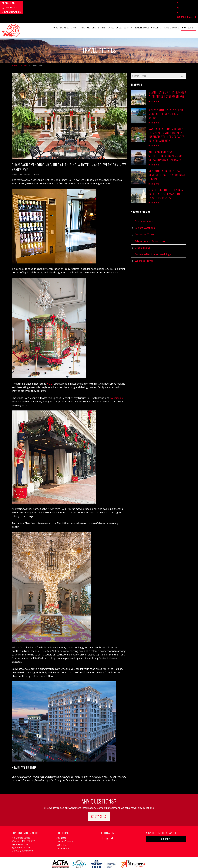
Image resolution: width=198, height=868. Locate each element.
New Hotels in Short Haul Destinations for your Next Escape (167, 161)
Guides (119, 14)
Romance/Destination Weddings (153, 241)
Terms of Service (65, 828)
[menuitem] (55, 14)
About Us (61, 824)
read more (154, 88)
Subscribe (166, 825)
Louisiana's (116, 384)
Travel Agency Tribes (116, 862)
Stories (111, 14)
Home (55, 14)
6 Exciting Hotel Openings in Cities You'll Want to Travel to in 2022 (166, 180)
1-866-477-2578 (28, 3)
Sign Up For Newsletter (187, 3)
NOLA (50, 370)
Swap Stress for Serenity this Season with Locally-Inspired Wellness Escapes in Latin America (166, 121)
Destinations (85, 14)
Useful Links (156, 14)
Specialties (64, 14)
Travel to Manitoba (172, 14)
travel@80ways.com (49, 3)
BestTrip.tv (128, 14)
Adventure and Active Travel (151, 227)
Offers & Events (98, 14)
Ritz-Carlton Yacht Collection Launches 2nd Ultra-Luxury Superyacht (166, 142)
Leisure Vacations (145, 214)
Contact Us (189, 14)
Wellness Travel (144, 247)
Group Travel (142, 234)
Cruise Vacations (144, 208)
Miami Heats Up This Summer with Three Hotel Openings (167, 81)
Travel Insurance (142, 14)
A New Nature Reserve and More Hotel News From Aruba (166, 100)
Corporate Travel (145, 221)
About (74, 14)
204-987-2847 (9, 3)
